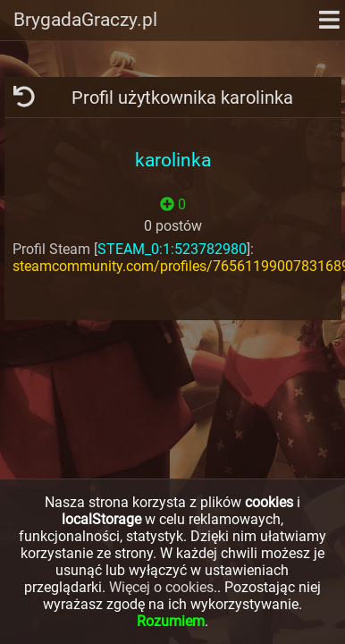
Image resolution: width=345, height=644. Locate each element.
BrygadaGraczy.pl (85, 20)
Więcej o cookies (161, 587)
